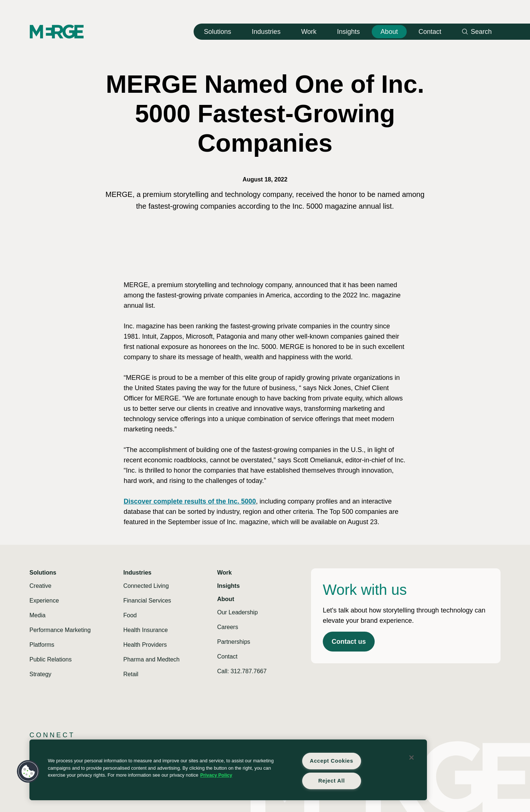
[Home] (57, 31)
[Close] (411, 758)
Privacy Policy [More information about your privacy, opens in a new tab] (216, 775)
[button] (28, 772)
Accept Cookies (332, 761)
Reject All (332, 781)
